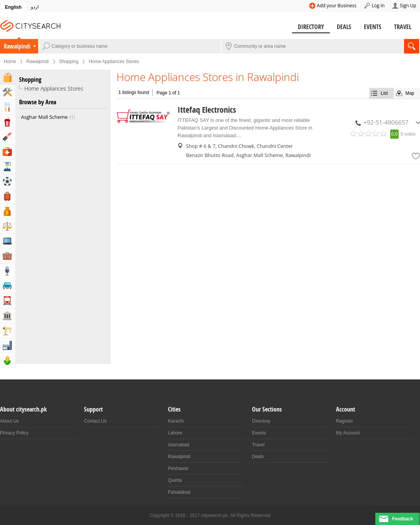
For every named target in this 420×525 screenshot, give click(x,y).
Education (8, 167)
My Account (348, 433)
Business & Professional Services (8, 256)
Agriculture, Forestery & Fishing (8, 360)
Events (373, 27)
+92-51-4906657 (386, 122)
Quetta (175, 480)
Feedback (403, 519)
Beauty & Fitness (8, 137)
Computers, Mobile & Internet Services (8, 241)
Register (345, 421)
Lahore (175, 433)
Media (8, 271)
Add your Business (337, 6)
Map (410, 93)
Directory (311, 27)
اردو (35, 7)
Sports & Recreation (8, 181)
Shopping (69, 62)
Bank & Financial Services (8, 211)
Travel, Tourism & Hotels (8, 196)
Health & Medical (8, 152)
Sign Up (408, 6)
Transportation (8, 301)
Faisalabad (179, 492)
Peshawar (178, 468)
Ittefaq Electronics (207, 110)
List (384, 93)
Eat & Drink (8, 107)
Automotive (8, 286)
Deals (344, 27)
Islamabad (178, 445)
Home (10, 62)
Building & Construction (8, 331)
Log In (378, 6)
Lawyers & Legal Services (8, 226)
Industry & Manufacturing (8, 345)
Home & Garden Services (8, 92)
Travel (403, 27)
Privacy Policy (14, 433)
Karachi (176, 421)
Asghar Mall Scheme (48, 117)
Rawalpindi (17, 46)
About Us (9, 421)
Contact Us (95, 421)
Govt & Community (8, 316)
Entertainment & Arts (8, 122)
